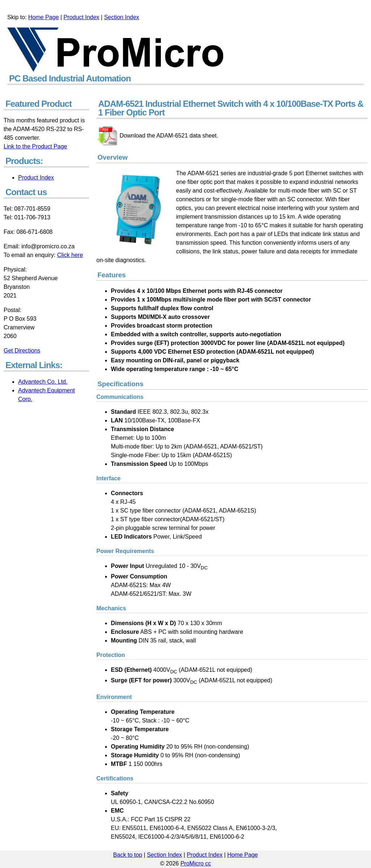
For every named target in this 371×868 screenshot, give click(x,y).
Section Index (122, 17)
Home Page (44, 17)
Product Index (81, 17)
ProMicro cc (196, 863)
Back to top (128, 855)
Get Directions (22, 351)
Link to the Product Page (35, 146)
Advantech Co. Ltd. (43, 382)
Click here (70, 255)
